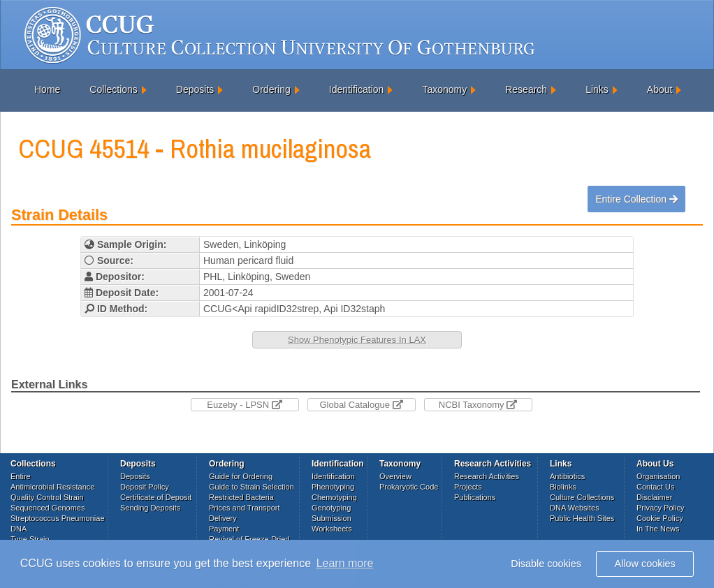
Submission (331, 518)
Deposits (195, 89)
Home (47, 89)
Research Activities (487, 476)
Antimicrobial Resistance (52, 487)
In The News (658, 529)
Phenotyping (333, 487)
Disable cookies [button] (546, 564)
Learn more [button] (345, 563)
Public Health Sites (582, 518)
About (660, 89)
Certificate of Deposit (156, 497)
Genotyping (331, 508)
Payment (224, 529)
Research (526, 89)
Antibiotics (567, 476)
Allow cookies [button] (645, 564)
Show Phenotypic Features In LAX (357, 340)
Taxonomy (444, 89)
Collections (113, 89)
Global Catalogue (361, 405)
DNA (19, 529)
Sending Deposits (150, 508)
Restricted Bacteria (241, 497)
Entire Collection (636, 199)
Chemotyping (334, 497)
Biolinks (563, 487)
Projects (468, 487)
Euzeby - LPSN (245, 405)
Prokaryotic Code (409, 487)
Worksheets (332, 529)
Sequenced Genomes (48, 508)
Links (597, 89)
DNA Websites (575, 508)
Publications (475, 497)
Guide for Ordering (241, 476)
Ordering (271, 89)
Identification (357, 89)
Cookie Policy (660, 518)
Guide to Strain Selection (252, 487)
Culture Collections (582, 497)
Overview (395, 476)
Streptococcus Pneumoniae (58, 518)
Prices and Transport (245, 508)
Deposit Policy (145, 487)
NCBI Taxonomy (478, 405)
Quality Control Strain (47, 497)
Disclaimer (654, 497)
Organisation (658, 476)
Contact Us (655, 487)
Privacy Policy (660, 508)
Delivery (223, 518)
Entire (21, 476)
